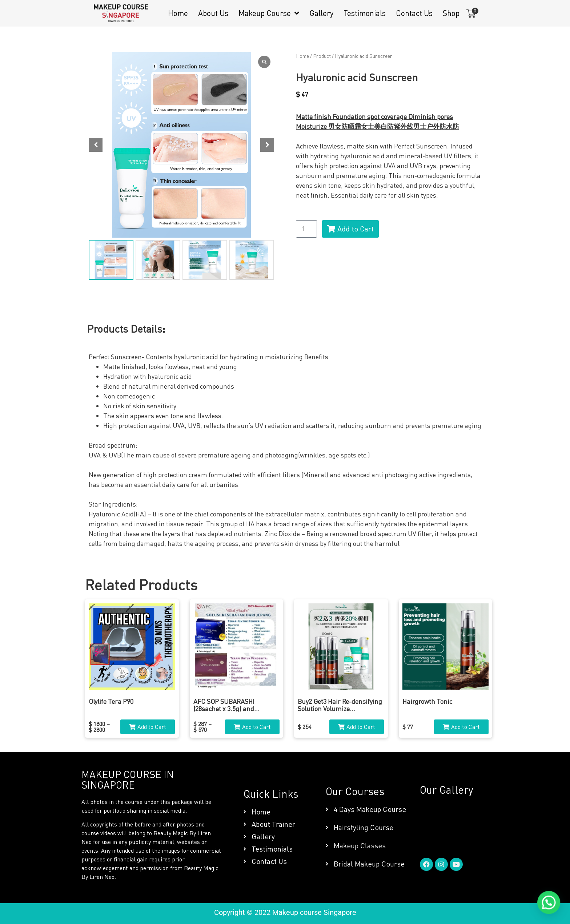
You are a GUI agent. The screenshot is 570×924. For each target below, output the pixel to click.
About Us (213, 13)
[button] (267, 145)
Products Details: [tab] (126, 329)
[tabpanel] (285, 450)
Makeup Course (269, 13)
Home (178, 13)
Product (322, 56)
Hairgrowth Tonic (427, 701)
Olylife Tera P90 (111, 701)
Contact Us (414, 13)
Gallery (321, 13)
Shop (451, 13)
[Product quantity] (306, 229)
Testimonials (365, 13)
